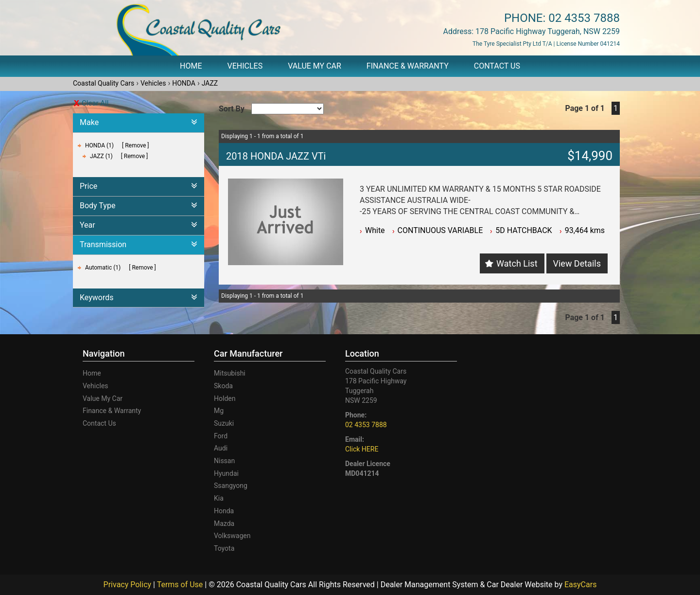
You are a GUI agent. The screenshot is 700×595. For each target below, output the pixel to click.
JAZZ (210, 83)
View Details (577, 263)
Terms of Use (181, 585)
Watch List (517, 263)
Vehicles (245, 66)
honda (224, 511)
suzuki (224, 423)
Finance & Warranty (408, 66)
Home (191, 66)
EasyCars (580, 585)
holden (225, 398)
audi (221, 448)
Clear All (95, 103)
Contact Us (497, 66)
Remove (135, 145)
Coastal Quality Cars (104, 83)
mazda (224, 523)
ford (221, 436)
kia (219, 498)
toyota (224, 548)
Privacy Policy (128, 585)
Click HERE (362, 449)
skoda (223, 386)
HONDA (184, 83)
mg (219, 411)
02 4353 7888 (584, 18)
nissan (224, 461)
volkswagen (232, 536)
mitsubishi (230, 373)
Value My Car (315, 66)
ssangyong (231, 486)
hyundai (226, 473)
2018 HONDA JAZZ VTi (276, 156)
